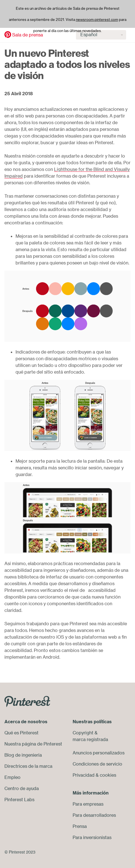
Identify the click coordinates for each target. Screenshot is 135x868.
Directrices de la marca (28, 766)
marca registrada (90, 739)
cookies (108, 775)
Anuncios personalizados (99, 753)
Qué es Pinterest (21, 733)
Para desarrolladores (94, 815)
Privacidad (84, 775)
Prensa (80, 826)
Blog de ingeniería (23, 755)
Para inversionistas (92, 837)
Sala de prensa (28, 35)
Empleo (12, 777)
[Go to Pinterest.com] (27, 701)
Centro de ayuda (22, 788)
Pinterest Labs (19, 800)
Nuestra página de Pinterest (33, 744)
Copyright (83, 733)
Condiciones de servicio (97, 764)
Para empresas (88, 804)
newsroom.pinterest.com (97, 19)
